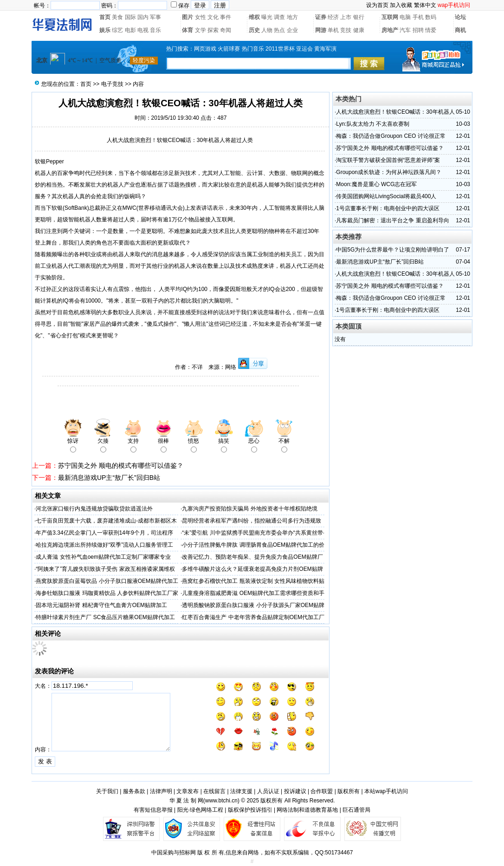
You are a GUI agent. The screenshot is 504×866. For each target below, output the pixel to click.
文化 (213, 17)
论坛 (460, 17)
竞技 (346, 30)
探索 (213, 30)
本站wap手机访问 (386, 791)
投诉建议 (295, 791)
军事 (155, 17)
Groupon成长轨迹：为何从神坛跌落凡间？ (389, 172)
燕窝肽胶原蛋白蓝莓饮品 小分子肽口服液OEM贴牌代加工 (107, 581)
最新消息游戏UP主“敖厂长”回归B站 (109, 478)
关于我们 (107, 791)
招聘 (418, 30)
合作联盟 (322, 791)
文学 (200, 30)
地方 (292, 17)
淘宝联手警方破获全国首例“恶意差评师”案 (388, 160)
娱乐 (105, 30)
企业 (292, 30)
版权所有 (349, 791)
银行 (359, 17)
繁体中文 (425, 5)
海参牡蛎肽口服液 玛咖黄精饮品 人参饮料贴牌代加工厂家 (107, 593)
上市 (346, 17)
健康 (359, 30)
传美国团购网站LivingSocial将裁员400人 (386, 196)
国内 (143, 17)
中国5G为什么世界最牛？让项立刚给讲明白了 (393, 250)
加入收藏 (401, 5)
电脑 (405, 17)
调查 (279, 17)
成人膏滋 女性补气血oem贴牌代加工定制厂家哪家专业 (103, 557)
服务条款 (134, 791)
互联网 (390, 17)
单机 (333, 30)
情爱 (431, 30)
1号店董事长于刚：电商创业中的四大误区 (388, 208)
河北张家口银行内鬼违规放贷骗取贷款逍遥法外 (94, 509)
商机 (460, 30)
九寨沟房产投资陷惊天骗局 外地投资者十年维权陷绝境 (249, 509)
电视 (143, 30)
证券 (321, 17)
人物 (267, 30)
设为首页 (377, 5)
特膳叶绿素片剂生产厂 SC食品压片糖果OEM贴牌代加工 (105, 617)
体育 (187, 30)
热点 (279, 30)
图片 (187, 17)
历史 (254, 30)
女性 (200, 17)
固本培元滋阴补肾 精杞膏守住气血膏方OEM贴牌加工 (101, 605)
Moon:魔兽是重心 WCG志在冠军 (376, 184)
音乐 (155, 30)
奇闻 (226, 30)
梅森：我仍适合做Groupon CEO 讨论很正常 (391, 136)
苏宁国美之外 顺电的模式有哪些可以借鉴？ (121, 465)
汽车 (405, 30)
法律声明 (161, 791)
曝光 (267, 17)
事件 (226, 17)
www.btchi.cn (221, 801)
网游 (321, 30)
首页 (105, 17)
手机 (418, 17)
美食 (117, 17)
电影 (130, 30)
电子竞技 (112, 84)
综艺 (117, 30)
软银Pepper (49, 162)
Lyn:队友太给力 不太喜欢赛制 (373, 124)
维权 (254, 17)
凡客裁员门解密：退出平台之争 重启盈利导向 (392, 220)
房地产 (390, 30)
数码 (431, 17)
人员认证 (268, 791)
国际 (130, 17)
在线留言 (214, 791)
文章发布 (187, 791)
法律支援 (241, 791)
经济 (333, 17)
